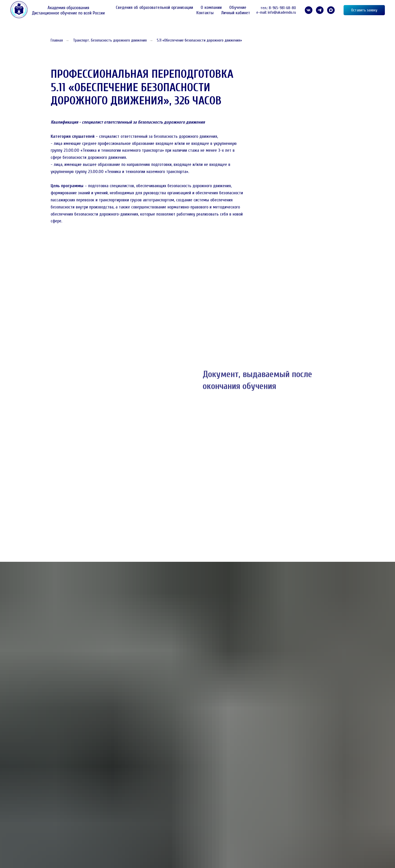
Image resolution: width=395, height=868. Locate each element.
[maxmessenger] (331, 10)
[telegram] (320, 10)
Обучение (238, 7)
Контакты (205, 13)
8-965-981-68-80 (282, 8)
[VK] (309, 10)
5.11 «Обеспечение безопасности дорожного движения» (199, 40)
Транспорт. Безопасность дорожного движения (110, 40)
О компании (211, 7)
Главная (57, 40)
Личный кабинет (236, 13)
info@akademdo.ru (282, 12)
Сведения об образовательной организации (154, 7)
